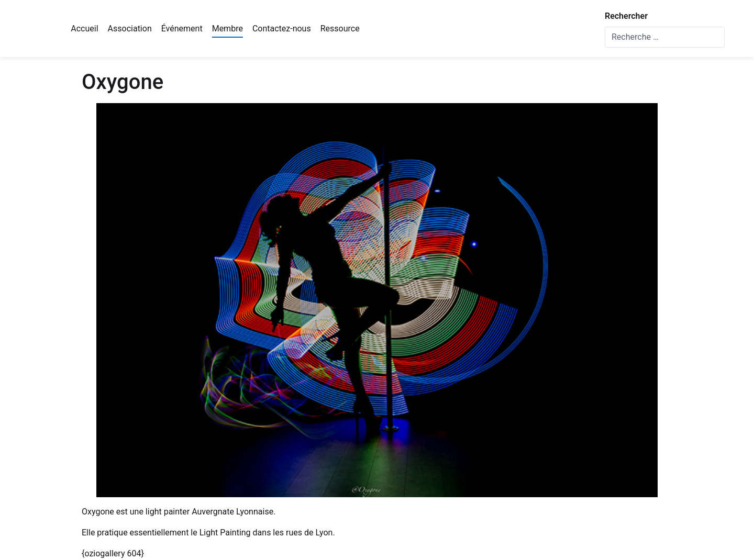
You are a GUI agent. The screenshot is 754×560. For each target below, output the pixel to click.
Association (130, 29)
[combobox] (665, 37)
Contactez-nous (282, 29)
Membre (228, 29)
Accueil (84, 29)
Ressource (340, 29)
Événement (182, 29)
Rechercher (626, 16)
